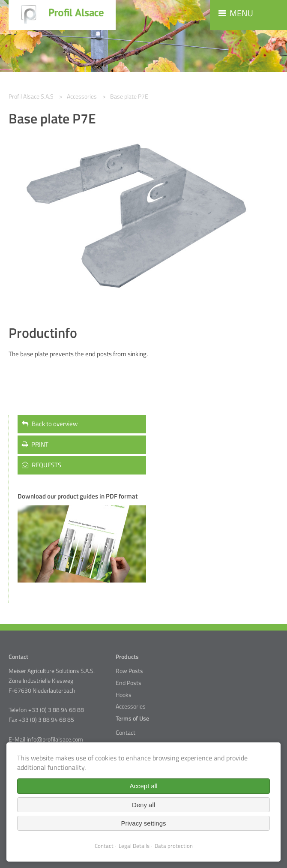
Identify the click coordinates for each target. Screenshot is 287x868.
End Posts (129, 683)
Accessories (131, 706)
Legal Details (134, 846)
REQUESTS (42, 465)
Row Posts (129, 671)
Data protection (174, 846)
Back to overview (50, 424)
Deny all (143, 805)
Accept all (143, 786)
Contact (126, 733)
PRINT (35, 444)
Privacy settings (143, 823)
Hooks (124, 695)
